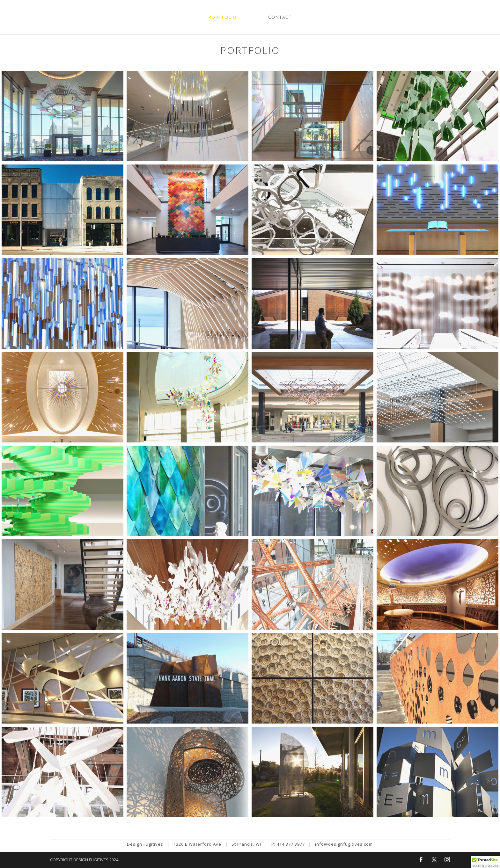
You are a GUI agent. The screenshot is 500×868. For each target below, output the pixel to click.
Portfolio (222, 18)
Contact (280, 18)
